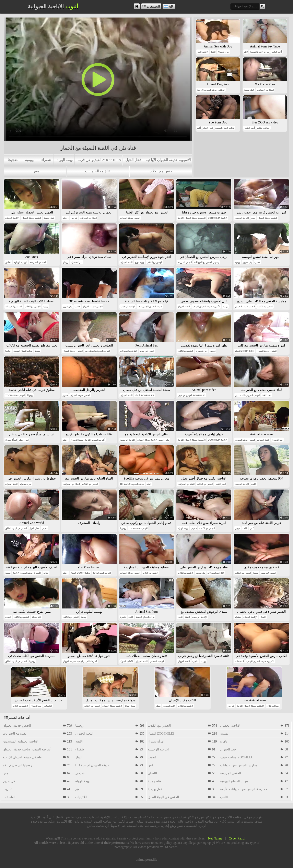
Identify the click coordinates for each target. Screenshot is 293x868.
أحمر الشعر (277, 52)
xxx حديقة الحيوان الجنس (150, 307)
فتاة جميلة (36, 617)
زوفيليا (66, 218)
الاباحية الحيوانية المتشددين (97, 351)
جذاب (46, 573)
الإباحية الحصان (12, 218)
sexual (267, 395)
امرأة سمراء (224, 52)
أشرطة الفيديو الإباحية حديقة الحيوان (88, 440)
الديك (213, 52)
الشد (149, 484)
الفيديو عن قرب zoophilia (99, 160)
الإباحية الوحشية (128, 307)
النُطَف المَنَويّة (127, 661)
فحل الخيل (133, 160)
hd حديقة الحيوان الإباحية (132, 484)
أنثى (199, 128)
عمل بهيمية (249, 90)
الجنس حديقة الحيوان (31, 218)
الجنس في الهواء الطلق (16, 528)
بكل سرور (247, 262)
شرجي (74, 218)
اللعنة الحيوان (126, 262)
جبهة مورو (140, 262)
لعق (246, 52)
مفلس (8, 262)
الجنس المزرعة (185, 262)
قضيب (257, 262)
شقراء (46, 160)
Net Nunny (215, 838)
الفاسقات (239, 661)
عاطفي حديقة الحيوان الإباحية (211, 90)
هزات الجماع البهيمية (259, 52)
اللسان (263, 617)
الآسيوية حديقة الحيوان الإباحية (168, 160)
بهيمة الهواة (65, 160)
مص (36, 171)
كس (252, 528)
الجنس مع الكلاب (162, 171)
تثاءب (180, 617)
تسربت (7, 789)
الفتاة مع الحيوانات (99, 171)
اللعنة (254, 484)
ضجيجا (13, 160)
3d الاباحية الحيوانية (102, 573)
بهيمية (29, 160)
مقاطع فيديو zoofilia (236, 757)
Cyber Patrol (237, 838)
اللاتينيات (48, 706)
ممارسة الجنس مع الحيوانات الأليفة (244, 789)
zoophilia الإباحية (218, 218)
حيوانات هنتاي (263, 128)
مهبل (158, 706)
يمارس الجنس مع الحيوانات (207, 262)
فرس (237, 528)
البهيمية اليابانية (20, 262)
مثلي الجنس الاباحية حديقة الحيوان (153, 440)
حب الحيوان (277, 440)
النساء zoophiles (245, 351)
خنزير (65, 395)
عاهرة (123, 617)
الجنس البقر (203, 52)
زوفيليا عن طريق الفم (17, 765)
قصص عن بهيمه (147, 351)
